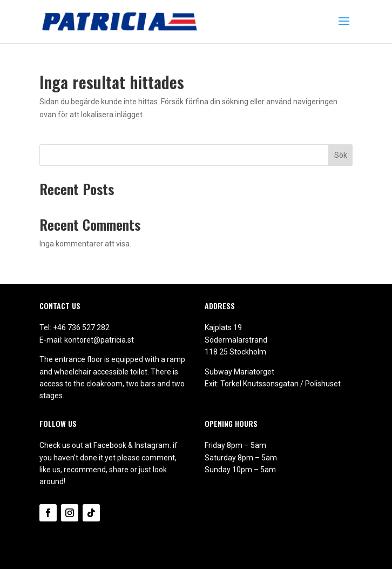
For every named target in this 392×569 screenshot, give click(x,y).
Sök (341, 155)
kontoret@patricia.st (99, 340)
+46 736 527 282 (81, 327)
